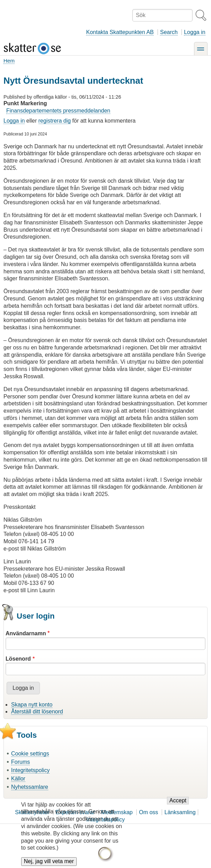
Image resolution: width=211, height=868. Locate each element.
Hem (9, 61)
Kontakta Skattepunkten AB (120, 32)
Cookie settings (30, 754)
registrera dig (55, 121)
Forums (20, 762)
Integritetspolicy (30, 770)
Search (169, 32)
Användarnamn (26, 633)
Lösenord (18, 659)
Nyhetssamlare (30, 787)
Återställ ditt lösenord (37, 712)
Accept (178, 808)
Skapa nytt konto (32, 705)
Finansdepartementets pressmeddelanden (58, 111)
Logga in (195, 32)
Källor (18, 779)
